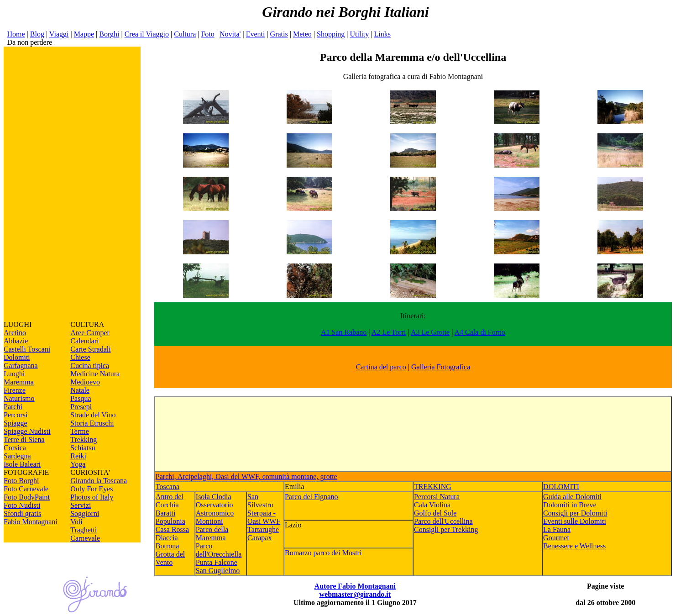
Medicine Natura (95, 374)
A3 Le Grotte (430, 332)
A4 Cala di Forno (480, 332)
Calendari (84, 341)
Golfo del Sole (435, 513)
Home (16, 34)
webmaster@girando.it (355, 594)
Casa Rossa (172, 529)
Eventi (256, 34)
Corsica (15, 448)
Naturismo (19, 398)
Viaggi (59, 34)
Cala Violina (432, 505)
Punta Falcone (217, 562)
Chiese (80, 357)
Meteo (302, 34)
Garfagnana (21, 366)
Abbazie (16, 341)
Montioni (209, 521)
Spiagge (16, 423)
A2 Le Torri (389, 332)
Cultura (185, 34)
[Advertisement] (72, 184)
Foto (207, 34)
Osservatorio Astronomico (215, 509)
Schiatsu (83, 448)
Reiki (78, 456)
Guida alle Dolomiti (572, 497)
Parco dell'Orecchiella (219, 550)
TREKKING (433, 487)
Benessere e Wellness (574, 546)
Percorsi (16, 415)
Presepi (81, 407)
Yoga (78, 464)
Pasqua (81, 398)
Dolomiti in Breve (570, 505)
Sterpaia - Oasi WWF (264, 517)
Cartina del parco (381, 367)
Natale (80, 390)
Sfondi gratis (22, 513)
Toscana (168, 487)
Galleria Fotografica (441, 367)
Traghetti (84, 530)
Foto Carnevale (26, 489)
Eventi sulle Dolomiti (575, 521)
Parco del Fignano (311, 497)
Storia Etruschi (92, 423)
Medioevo (85, 382)
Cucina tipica (90, 366)
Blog (37, 34)
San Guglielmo (218, 571)
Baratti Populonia (170, 517)
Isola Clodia (214, 497)
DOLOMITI (561, 487)
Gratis (279, 34)
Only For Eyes (92, 489)
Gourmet (556, 538)
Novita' (230, 34)
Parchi (13, 407)
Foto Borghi (21, 481)
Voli (76, 522)
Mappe (84, 34)
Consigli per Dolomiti (575, 513)
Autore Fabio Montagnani (355, 586)
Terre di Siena (24, 440)
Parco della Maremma (212, 534)
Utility (360, 34)
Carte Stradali (90, 349)
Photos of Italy (92, 497)
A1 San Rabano (344, 332)
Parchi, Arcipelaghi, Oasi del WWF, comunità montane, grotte (246, 476)
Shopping (331, 34)
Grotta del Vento (170, 558)
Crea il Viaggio (147, 34)
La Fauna (557, 529)
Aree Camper (90, 333)
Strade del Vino (93, 415)
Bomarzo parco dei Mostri (323, 553)
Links (382, 34)
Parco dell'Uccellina (443, 521)
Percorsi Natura (437, 497)
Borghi (109, 34)
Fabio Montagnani (31, 522)
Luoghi (14, 374)
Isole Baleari (22, 464)
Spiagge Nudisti (27, 431)
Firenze (15, 390)
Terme (80, 431)
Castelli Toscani (27, 349)
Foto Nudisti (22, 505)
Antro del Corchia (170, 501)
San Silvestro (260, 501)
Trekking (84, 440)
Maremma (19, 382)
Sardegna (17, 456)
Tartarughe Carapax (263, 534)
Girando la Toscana (99, 481)
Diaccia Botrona (168, 542)
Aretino (15, 333)
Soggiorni (85, 513)
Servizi (81, 505)
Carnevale (85, 538)
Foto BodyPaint (27, 497)
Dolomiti (17, 357)
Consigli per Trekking (446, 529)
